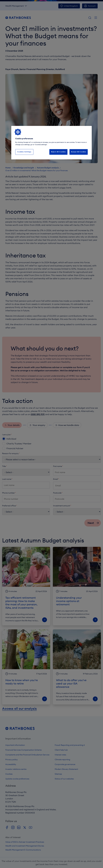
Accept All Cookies (79, 152)
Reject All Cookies (58, 152)
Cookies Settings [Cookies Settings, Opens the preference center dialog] (24, 152)
